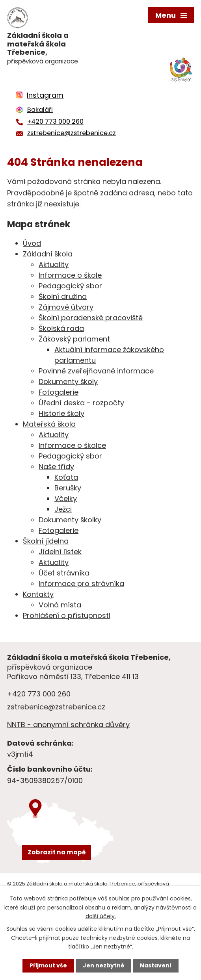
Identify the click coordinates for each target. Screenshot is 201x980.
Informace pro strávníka (81, 584)
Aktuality (54, 264)
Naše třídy (56, 467)
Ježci (63, 509)
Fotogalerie (59, 392)
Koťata (66, 477)
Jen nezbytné (103, 965)
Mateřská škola (49, 424)
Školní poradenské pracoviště (91, 318)
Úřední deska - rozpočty (81, 403)
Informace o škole (70, 275)
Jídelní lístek (60, 552)
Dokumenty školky (70, 520)
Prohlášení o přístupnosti (67, 615)
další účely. (101, 916)
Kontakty (38, 594)
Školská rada (61, 328)
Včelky (66, 498)
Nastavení (156, 965)
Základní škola (48, 254)
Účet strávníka (64, 573)
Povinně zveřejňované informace (96, 371)
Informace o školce (72, 445)
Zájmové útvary (66, 307)
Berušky (68, 488)
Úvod (32, 243)
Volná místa (60, 605)
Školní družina (63, 296)
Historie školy (61, 413)
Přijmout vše (48, 965)
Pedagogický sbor (70, 286)
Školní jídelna (46, 541)
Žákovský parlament (74, 339)
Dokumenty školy (68, 381)
